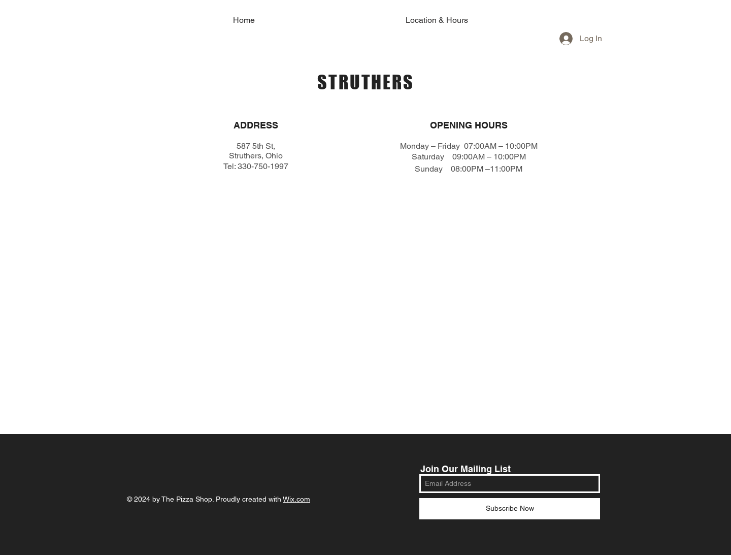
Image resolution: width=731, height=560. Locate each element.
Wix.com (296, 499)
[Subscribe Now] (510, 509)
